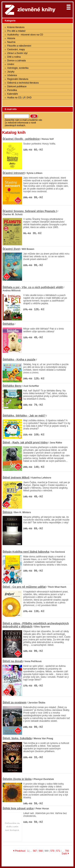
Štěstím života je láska (17, 779)
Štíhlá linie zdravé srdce (18, 808)
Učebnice (12, 75)
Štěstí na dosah (13, 661)
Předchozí (19, 851)
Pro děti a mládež (16, 31)
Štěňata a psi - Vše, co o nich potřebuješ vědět (33, 287)
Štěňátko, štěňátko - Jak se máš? (24, 416)
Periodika (12, 90)
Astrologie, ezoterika (18, 68)
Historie (11, 38)
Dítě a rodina (14, 57)
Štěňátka (8, 324)
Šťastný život (11, 249)
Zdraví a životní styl (17, 53)
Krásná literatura (16, 27)
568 (41, 851)
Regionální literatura (18, 79)
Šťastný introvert (14, 173)
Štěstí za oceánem (14, 702)
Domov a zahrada (17, 61)
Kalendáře (13, 94)
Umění (11, 64)
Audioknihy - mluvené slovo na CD (25, 35)
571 (58, 851)
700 (67, 851)
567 (35, 851)
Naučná (11, 42)
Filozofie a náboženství (19, 46)
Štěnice (7, 512)
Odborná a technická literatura (23, 83)
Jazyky (11, 72)
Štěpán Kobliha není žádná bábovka (26, 552)
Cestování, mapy (16, 49)
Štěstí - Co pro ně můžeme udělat (24, 587)
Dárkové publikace (17, 86)
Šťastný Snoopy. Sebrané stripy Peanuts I (30, 211)
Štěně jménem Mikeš (16, 478)
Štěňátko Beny (12, 386)
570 (52, 851)
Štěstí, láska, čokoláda (17, 738)
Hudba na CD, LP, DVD (19, 98)
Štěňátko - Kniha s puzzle (19, 360)
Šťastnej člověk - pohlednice (21, 139)
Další (65, 854)
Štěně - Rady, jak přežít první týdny (25, 442)
